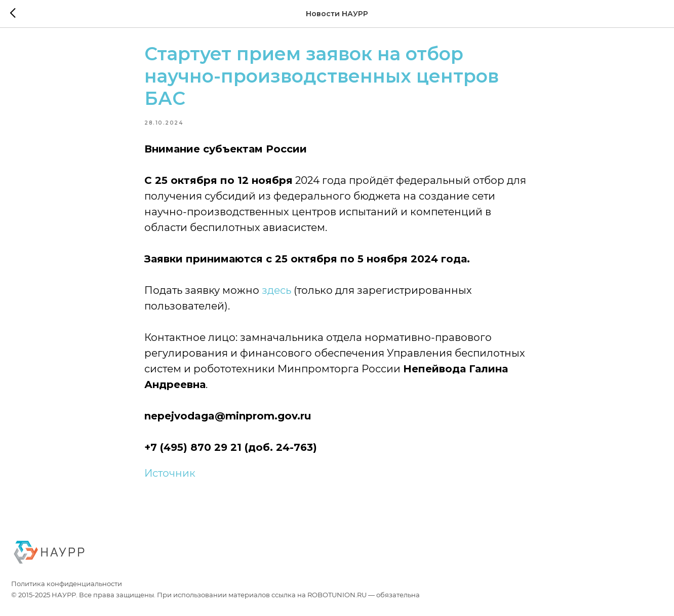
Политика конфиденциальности (67, 595)
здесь (277, 296)
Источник (170, 479)
